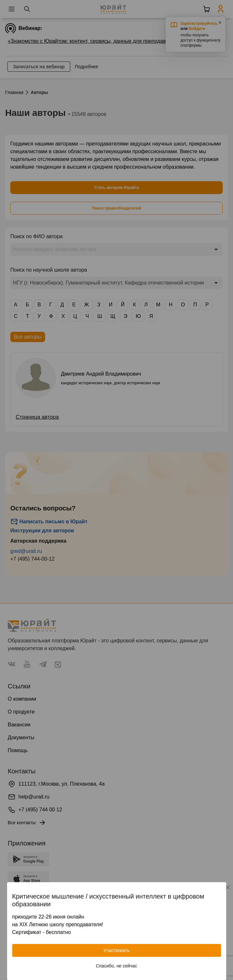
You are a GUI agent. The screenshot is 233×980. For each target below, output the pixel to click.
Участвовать (117, 950)
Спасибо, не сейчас (117, 966)
